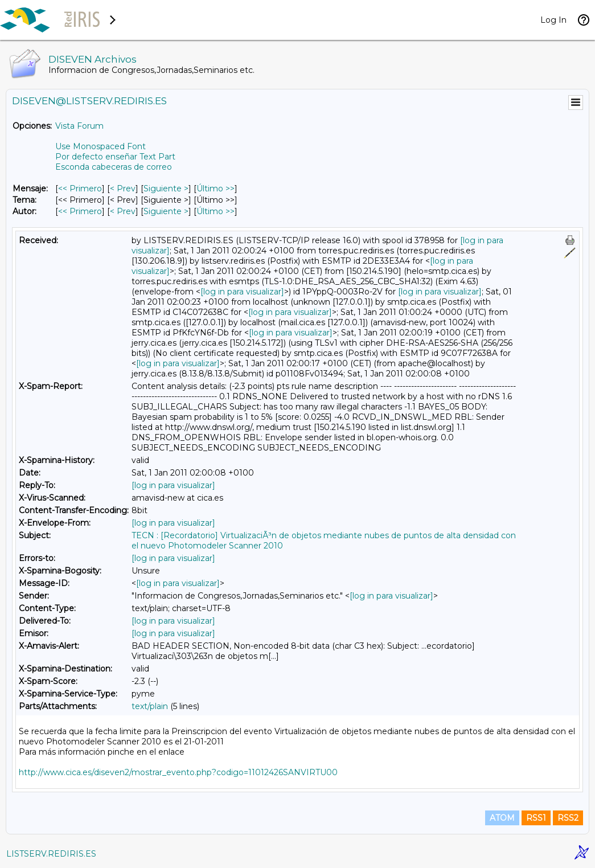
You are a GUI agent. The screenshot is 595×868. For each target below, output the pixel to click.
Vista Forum (79, 126)
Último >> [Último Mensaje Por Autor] (216, 211)
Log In (553, 20)
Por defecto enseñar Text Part (115, 157)
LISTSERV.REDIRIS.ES (51, 854)
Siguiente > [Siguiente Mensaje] (166, 189)
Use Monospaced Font (100, 146)
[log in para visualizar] (242, 292)
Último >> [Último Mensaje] (216, 189)
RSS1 (536, 818)
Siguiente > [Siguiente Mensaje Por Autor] (166, 211)
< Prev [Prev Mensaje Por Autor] (123, 211)
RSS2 (568, 818)
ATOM (502, 818)
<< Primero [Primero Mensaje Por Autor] (80, 211)
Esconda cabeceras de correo (114, 167)
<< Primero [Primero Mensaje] (80, 189)
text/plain (150, 706)
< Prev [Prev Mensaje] (123, 189)
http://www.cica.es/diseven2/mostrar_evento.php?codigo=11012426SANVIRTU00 (178, 772)
